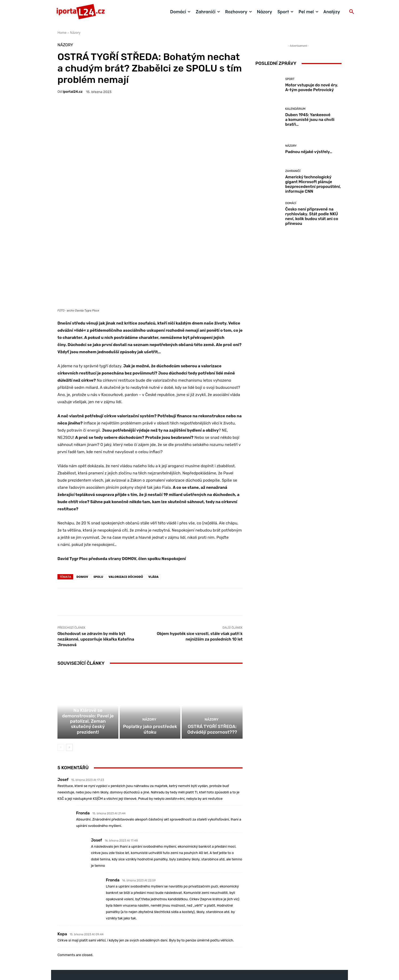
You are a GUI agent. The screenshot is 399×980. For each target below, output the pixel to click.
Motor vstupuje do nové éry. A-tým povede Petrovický (312, 87)
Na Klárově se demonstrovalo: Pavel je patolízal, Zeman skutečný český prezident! (88, 669)
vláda (153, 515)
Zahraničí (293, 171)
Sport (290, 79)
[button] (352, 12)
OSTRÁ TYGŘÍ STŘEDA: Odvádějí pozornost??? (212, 674)
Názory (75, 33)
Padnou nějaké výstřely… (309, 152)
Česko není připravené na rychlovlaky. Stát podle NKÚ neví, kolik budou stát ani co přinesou (312, 216)
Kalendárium (295, 109)
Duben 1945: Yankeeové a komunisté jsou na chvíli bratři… (310, 120)
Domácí (87, 656)
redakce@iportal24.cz (209, 939)
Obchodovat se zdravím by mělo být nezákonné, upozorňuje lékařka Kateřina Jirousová (96, 577)
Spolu (98, 515)
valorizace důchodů (126, 515)
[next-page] (69, 692)
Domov (82, 515)
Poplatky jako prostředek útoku (150, 674)
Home (62, 33)
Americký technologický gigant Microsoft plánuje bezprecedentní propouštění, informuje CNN (313, 184)
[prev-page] (61, 692)
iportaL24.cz (73, 92)
